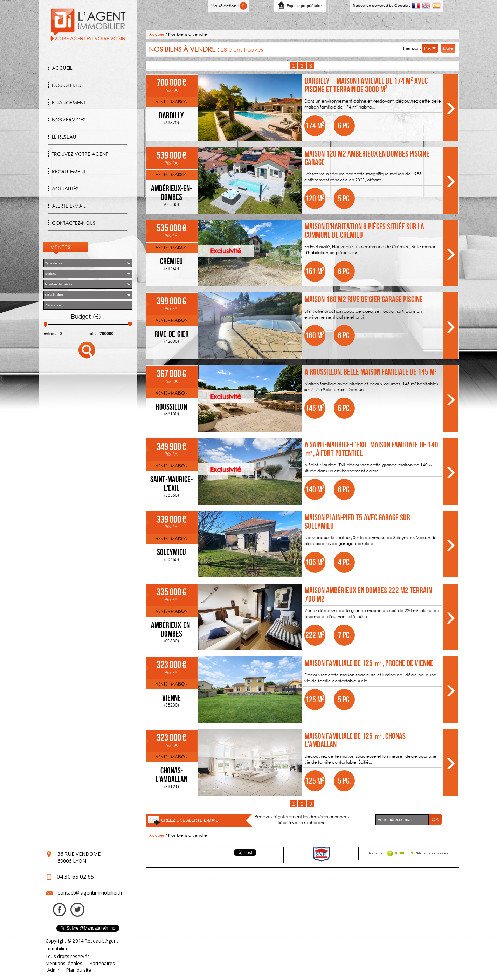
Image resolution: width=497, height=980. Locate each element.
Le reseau (64, 137)
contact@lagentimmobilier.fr (90, 893)
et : (92, 333)
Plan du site (79, 970)
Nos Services (69, 120)
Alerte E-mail (69, 206)
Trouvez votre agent (80, 154)
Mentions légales (64, 963)
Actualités (65, 189)
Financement (69, 102)
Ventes (61, 247)
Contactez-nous (74, 223)
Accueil (62, 68)
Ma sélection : (229, 6)
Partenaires (102, 963)
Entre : (50, 333)
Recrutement (69, 171)
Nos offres (66, 85)
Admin (54, 970)
